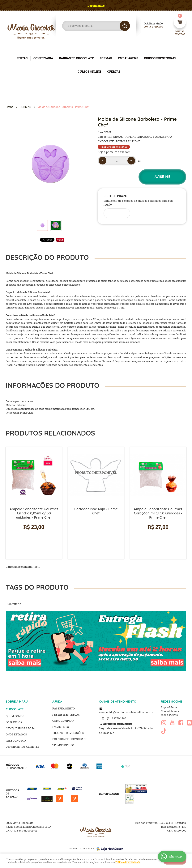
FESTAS (22, 58)
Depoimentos (96, 6)
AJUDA (57, 702)
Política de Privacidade (70, 739)
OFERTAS (114, 72)
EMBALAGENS (128, 58)
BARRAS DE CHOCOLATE (76, 58)
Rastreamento (64, 708)
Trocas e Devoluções (68, 733)
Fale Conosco (16, 740)
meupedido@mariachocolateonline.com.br (126, 712)
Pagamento (61, 727)
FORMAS (106, 58)
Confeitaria (14, 604)
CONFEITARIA (43, 58)
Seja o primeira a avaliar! (114, 152)
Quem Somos (15, 716)
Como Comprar (63, 721)
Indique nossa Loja (20, 728)
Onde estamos (16, 734)
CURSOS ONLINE (90, 72)
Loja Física (14, 722)
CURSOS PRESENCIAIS (160, 58)
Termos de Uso (63, 745)
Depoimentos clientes (23, 747)
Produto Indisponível (96, 475)
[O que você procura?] (125, 26)
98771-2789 (117, 718)
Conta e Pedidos (150, 27)
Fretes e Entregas (66, 715)
